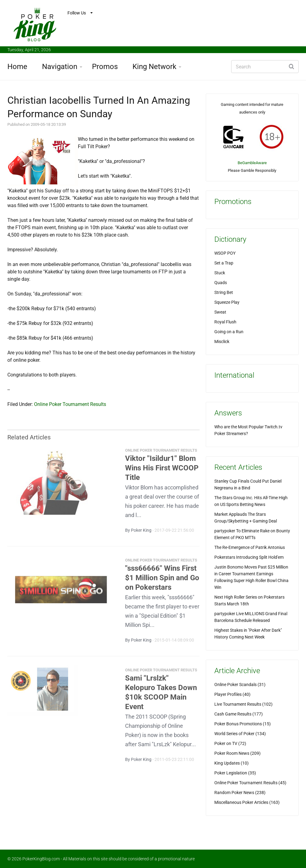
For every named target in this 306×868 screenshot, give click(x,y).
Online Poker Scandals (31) (240, 685)
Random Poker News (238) (240, 793)
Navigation (60, 67)
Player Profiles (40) (232, 694)
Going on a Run (229, 332)
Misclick (222, 341)
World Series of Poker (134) (240, 734)
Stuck (220, 273)
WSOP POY (225, 253)
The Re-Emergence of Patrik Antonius (250, 547)
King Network (154, 67)
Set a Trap (224, 263)
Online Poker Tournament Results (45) (250, 783)
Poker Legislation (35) (235, 773)
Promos (105, 67)
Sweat (220, 312)
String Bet (224, 292)
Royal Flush (225, 322)
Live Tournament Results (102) (243, 704)
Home (17, 67)
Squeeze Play (227, 302)
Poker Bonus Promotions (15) (243, 724)
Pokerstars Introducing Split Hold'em (249, 557)
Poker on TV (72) (230, 743)
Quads (221, 283)
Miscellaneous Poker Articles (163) (247, 802)
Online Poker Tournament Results (70, 404)
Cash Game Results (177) (239, 714)
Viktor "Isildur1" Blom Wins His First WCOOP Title (162, 471)
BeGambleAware (252, 163)
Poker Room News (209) (237, 753)
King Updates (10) (231, 763)
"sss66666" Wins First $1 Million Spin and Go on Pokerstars (162, 581)
